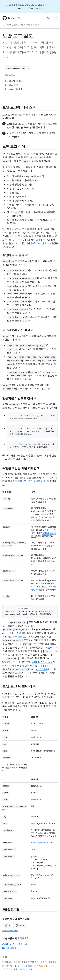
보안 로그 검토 (33, 25)
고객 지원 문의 (10, 948)
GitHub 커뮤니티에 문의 (15, 944)
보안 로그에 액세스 (19, 107)
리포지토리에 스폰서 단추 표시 (18, 665)
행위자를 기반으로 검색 (19, 398)
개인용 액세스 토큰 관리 (20, 637)
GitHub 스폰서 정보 (42, 662)
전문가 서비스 (20, 969)
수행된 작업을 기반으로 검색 (23, 468)
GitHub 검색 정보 (42, 243)
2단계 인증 (42, 669)
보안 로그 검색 (15, 146)
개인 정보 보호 (41, 966)
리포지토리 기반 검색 (18, 330)
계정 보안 (18, 25)
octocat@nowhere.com (42, 843)
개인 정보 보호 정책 (10, 931)
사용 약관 (28, 966)
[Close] (52, 5)
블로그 (31, 969)
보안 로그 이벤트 (31, 481)
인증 (9, 25)
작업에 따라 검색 (15, 255)
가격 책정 (7, 969)
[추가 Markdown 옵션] (28, 69)
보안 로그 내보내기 (19, 686)
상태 (52, 966)
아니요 (20, 925)
